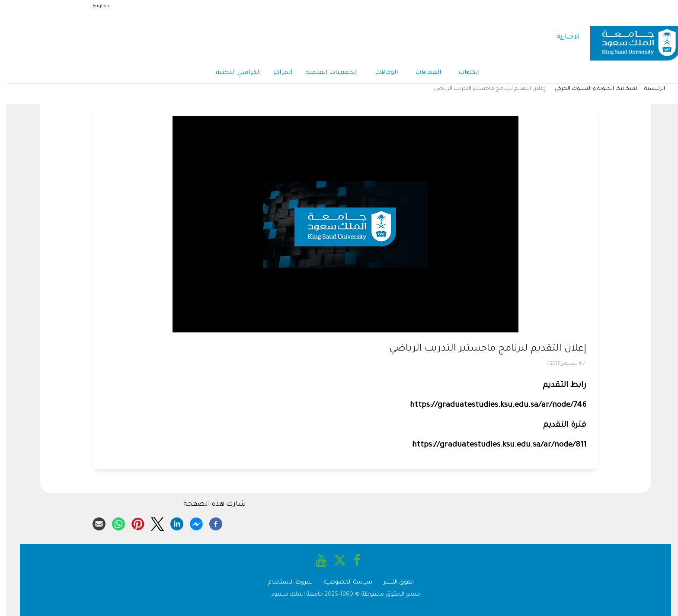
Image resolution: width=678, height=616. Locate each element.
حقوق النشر (392, 582)
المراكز (277, 73)
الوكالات (380, 73)
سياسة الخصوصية (342, 582)
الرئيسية (648, 89)
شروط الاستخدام (284, 582)
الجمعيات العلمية (325, 73)
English (94, 6)
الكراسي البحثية (232, 73)
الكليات (462, 73)
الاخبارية (561, 37)
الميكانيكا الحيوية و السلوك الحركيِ (590, 89)
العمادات (422, 73)
